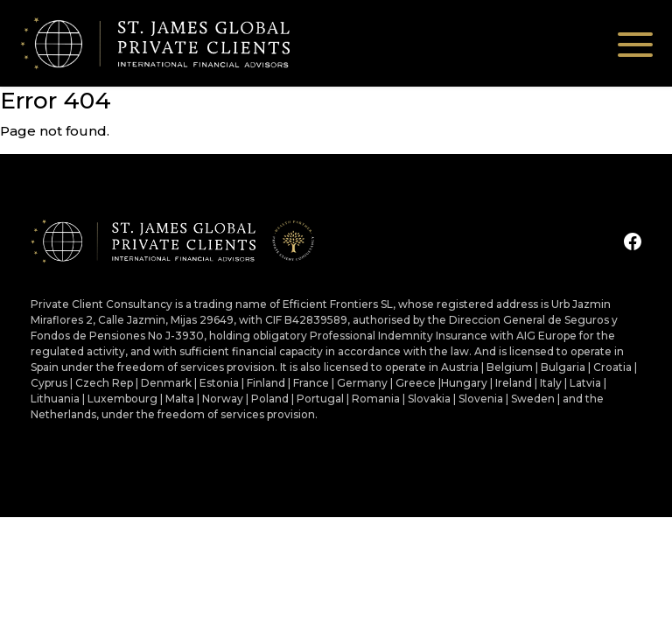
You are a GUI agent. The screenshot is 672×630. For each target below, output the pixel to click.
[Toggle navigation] (635, 43)
